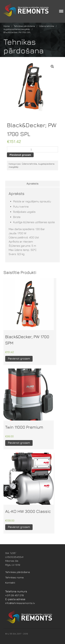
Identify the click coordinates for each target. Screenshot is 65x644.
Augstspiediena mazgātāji (17, 29)
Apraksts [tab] (32, 184)
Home (7, 26)
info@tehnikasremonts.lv (20, 603)
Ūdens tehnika (47, 26)
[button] (52, 67)
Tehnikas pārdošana (24, 26)
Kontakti (10, 583)
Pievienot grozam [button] (19, 359)
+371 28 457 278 (14, 595)
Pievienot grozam (20, 155)
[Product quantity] (32, 149)
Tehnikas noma (14, 577)
